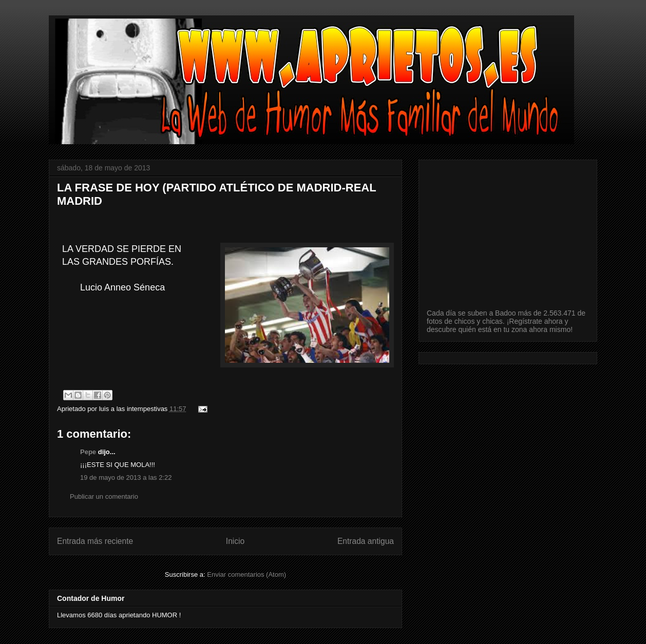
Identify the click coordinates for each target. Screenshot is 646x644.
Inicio (235, 541)
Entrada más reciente (95, 541)
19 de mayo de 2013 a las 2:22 (126, 477)
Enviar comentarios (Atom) (246, 574)
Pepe (88, 452)
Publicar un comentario (104, 496)
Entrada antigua (366, 541)
